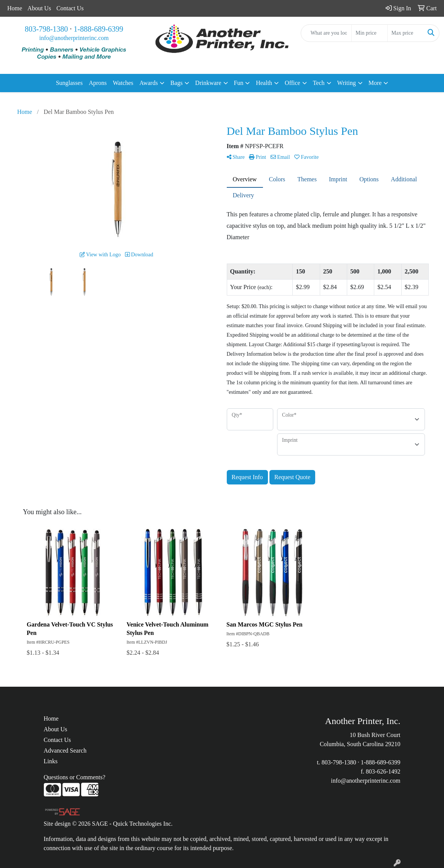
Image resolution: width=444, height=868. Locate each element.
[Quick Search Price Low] (369, 33)
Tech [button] (319, 83)
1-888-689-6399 (98, 29)
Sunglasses (69, 83)
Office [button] (293, 83)
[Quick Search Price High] (405, 33)
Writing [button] (347, 83)
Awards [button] (149, 83)
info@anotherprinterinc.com (74, 38)
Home (15, 8)
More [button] (375, 83)
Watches (123, 83)
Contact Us (70, 8)
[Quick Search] (326, 33)
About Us (39, 8)
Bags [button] (176, 83)
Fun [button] (239, 83)
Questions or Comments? (75, 777)
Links (51, 761)
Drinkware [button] (208, 83)
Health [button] (264, 83)
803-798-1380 (46, 29)
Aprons (98, 83)
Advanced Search (65, 751)
